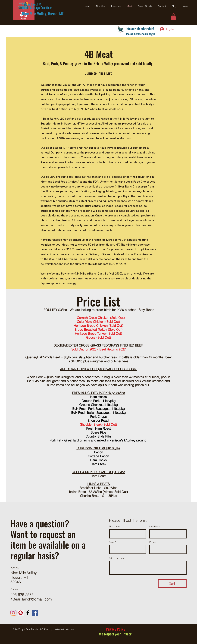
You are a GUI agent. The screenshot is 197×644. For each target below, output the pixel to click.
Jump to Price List (98, 73)
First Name (114, 526)
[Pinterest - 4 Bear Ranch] (21, 613)
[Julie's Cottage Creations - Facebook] (35, 613)
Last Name (155, 526)
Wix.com (70, 629)
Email (112, 542)
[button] (173, 17)
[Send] (172, 583)
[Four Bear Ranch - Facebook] (28, 613)
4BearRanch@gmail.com (31, 599)
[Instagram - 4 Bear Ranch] (13, 613)
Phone (153, 542)
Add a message (117, 558)
